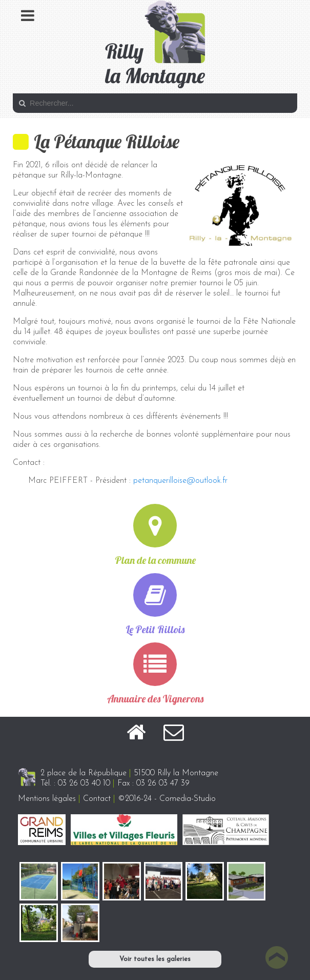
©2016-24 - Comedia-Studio (167, 799)
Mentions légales (47, 799)
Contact (97, 799)
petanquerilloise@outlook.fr (180, 481)
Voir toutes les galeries (155, 959)
